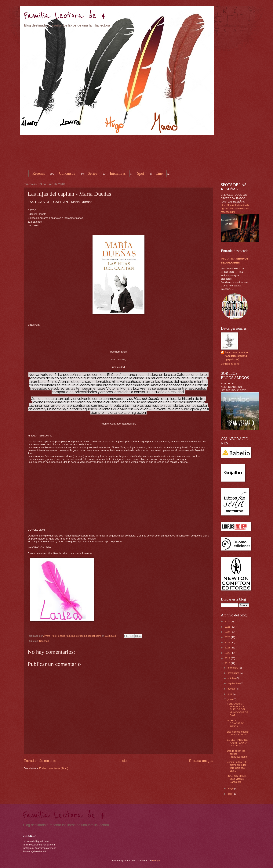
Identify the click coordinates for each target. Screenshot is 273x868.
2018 (228, 663)
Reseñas (39, 173)
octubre (232, 678)
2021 (228, 648)
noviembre (234, 673)
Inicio (123, 761)
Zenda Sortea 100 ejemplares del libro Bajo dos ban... (237, 766)
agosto (231, 689)
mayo (231, 789)
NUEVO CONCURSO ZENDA (235, 723)
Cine (159, 173)
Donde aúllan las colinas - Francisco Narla (237, 754)
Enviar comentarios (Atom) (54, 768)
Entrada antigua (201, 761)
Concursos (67, 173)
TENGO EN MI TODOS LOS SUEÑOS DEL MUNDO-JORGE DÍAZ (238, 710)
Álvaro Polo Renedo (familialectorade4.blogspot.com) (237, 356)
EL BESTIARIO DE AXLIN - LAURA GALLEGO (237, 743)
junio (230, 699)
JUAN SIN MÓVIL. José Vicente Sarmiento (237, 779)
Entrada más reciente (40, 761)
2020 (228, 653)
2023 (228, 637)
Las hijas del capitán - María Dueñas (238, 733)
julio (230, 694)
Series (92, 173)
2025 (228, 627)
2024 (228, 632)
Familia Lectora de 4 (65, 16)
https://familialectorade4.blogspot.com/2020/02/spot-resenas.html (235, 208)
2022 (228, 642)
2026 (228, 621)
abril (230, 794)
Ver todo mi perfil (230, 364)
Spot (141, 173)
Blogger (156, 861)
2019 (228, 658)
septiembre (234, 683)
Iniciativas (118, 173)
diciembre (233, 668)
